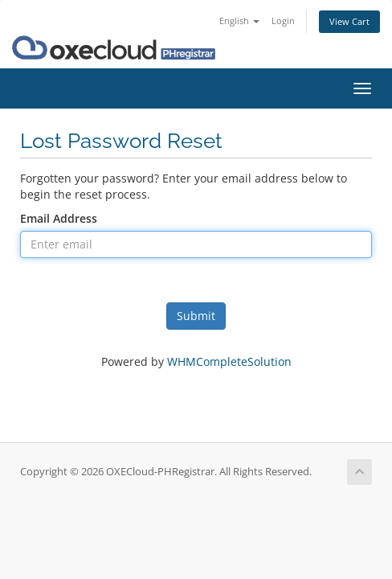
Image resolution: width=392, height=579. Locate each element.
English (239, 21)
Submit (196, 316)
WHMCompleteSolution (229, 361)
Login (283, 21)
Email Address (59, 218)
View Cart (349, 21)
